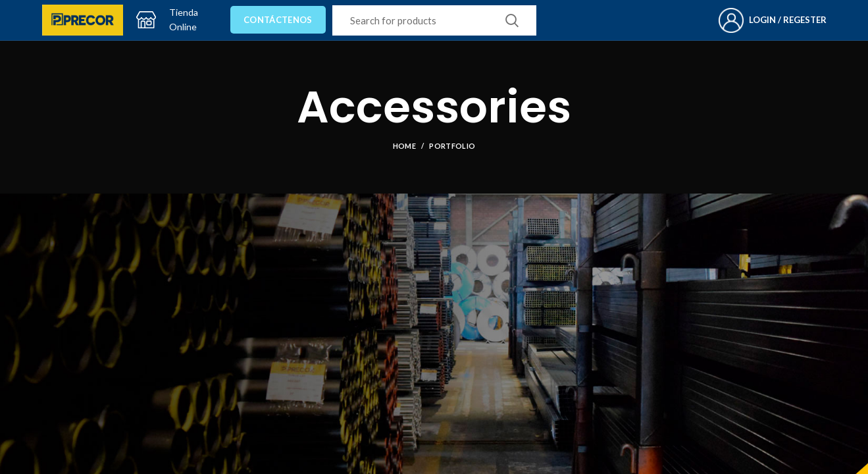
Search (512, 20)
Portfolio (452, 146)
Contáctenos (278, 20)
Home (404, 146)
